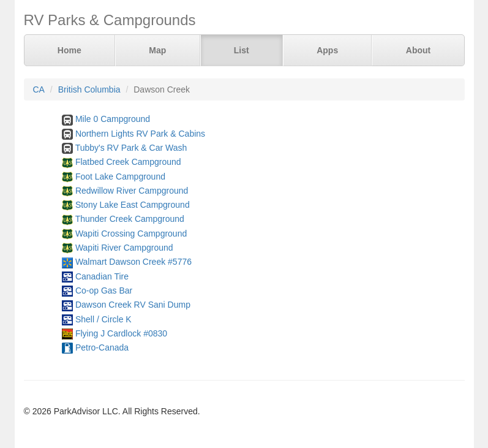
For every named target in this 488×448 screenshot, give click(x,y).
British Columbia (89, 89)
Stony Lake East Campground (133, 205)
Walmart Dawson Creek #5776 (133, 262)
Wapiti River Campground (124, 248)
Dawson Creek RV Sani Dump (133, 305)
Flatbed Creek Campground (128, 162)
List (242, 50)
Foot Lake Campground (120, 177)
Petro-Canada (102, 347)
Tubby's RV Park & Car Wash (131, 148)
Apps (327, 50)
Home (69, 50)
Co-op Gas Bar (104, 290)
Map (157, 50)
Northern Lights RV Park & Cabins (140, 134)
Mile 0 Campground (113, 119)
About (418, 50)
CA (39, 89)
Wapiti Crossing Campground (131, 233)
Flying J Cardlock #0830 (121, 333)
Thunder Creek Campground (130, 219)
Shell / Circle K (103, 319)
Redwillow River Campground (132, 191)
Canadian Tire (102, 276)
